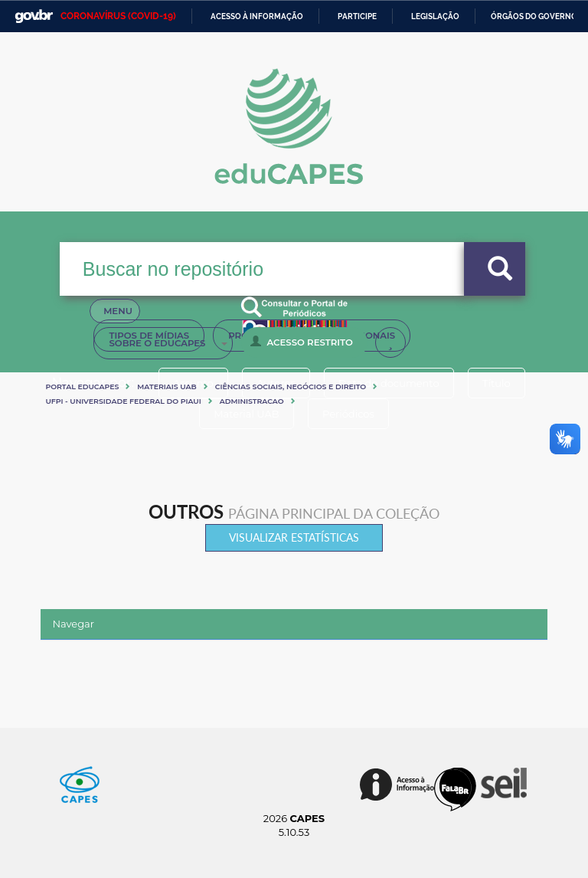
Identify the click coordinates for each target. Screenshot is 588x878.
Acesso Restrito (301, 342)
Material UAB (245, 414)
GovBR (34, 16)
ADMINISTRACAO (252, 401)
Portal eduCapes (82, 387)
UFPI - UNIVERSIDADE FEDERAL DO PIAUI (123, 401)
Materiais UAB (167, 387)
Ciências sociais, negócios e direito (291, 387)
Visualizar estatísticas (294, 537)
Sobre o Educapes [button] (168, 343)
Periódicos (350, 414)
